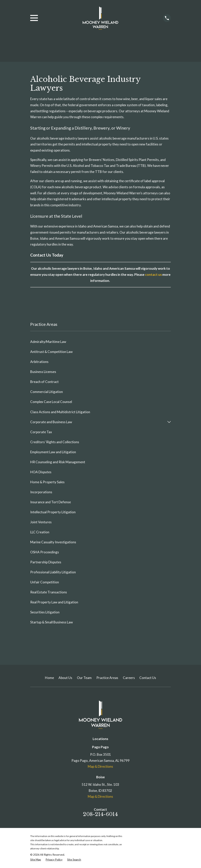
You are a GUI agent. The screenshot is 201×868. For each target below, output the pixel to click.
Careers (129, 678)
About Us (65, 678)
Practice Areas (107, 678)
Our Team (84, 678)
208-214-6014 (100, 814)
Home (49, 678)
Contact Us (148, 678)
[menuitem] (101, 342)
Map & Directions (100, 766)
